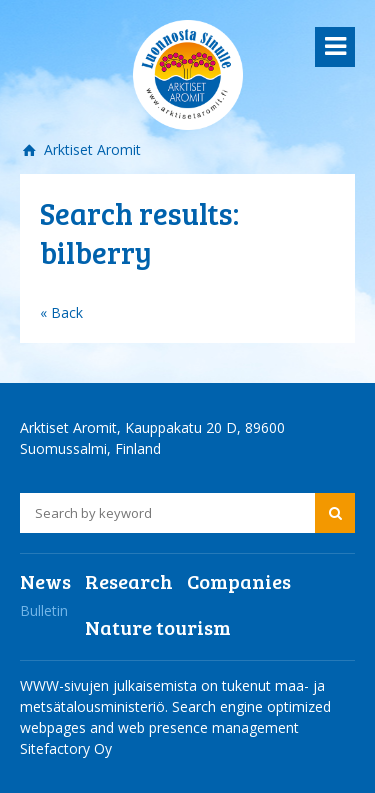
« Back (61, 312)
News (45, 581)
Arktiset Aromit (90, 149)
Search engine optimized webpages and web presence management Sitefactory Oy (175, 727)
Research (129, 581)
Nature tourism (158, 627)
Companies (239, 581)
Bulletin (44, 610)
